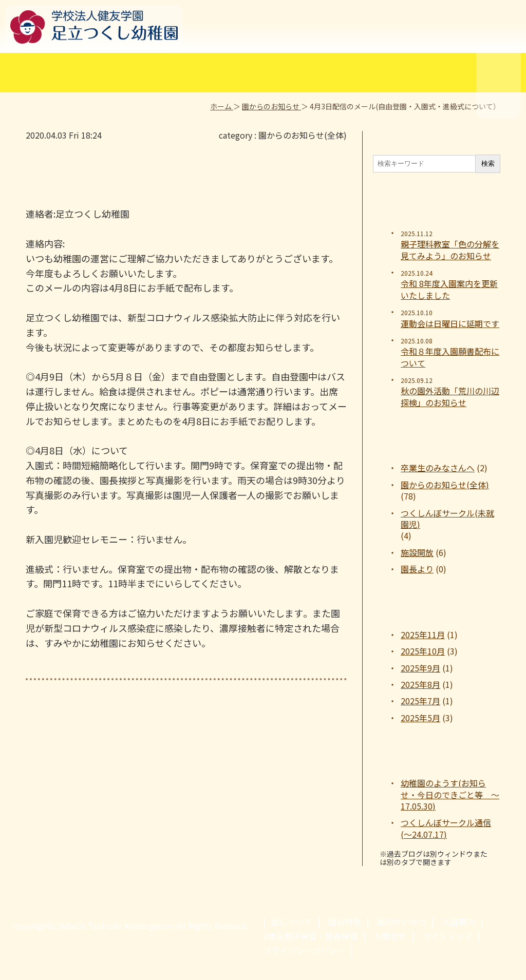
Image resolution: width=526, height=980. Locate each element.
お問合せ (390, 936)
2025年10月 (423, 651)
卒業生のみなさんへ (438, 468)
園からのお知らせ (271, 106)
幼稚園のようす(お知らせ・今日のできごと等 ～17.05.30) (450, 794)
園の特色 (345, 921)
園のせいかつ (402, 921)
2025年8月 (420, 684)
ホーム (222, 106)
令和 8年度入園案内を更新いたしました (449, 289)
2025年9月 (420, 668)
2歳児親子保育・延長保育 (311, 936)
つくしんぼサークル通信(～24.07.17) (446, 828)
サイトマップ (447, 936)
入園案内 (459, 921)
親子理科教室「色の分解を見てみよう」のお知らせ (450, 250)
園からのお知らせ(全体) (303, 135)
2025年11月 (423, 635)
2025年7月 (420, 701)
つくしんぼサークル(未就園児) (447, 519)
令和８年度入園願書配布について (450, 357)
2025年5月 (420, 718)
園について (292, 921)
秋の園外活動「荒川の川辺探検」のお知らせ (450, 397)
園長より (417, 569)
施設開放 (417, 552)
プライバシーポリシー (304, 950)
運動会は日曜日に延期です (450, 323)
